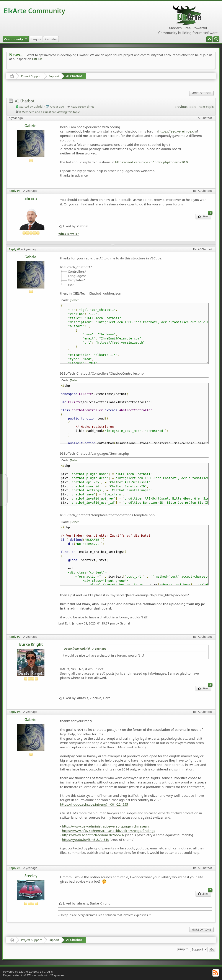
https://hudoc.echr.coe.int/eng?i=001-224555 (94, 804)
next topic (206, 107)
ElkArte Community (34, 11)
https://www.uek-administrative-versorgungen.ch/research (107, 826)
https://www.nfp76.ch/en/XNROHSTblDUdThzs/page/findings (109, 831)
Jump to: (183, 949)
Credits (48, 972)
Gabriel (31, 126)
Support (54, 76)
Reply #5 (15, 868)
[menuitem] (216, 39)
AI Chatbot (74, 76)
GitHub (37, 59)
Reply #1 (15, 191)
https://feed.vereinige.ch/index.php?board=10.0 (151, 162)
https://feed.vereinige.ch (177, 131)
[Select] (75, 300)
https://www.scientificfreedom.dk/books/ (93, 835)
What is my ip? (68, 234)
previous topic (185, 107)
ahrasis (31, 198)
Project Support (31, 76)
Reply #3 (15, 637)
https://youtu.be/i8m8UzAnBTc (85, 839)
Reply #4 (15, 712)
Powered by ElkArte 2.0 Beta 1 (22, 972)
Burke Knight (31, 644)
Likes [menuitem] (205, 216)
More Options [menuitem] (201, 93)
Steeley (31, 876)
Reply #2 (15, 249)
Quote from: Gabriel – (85, 649)
